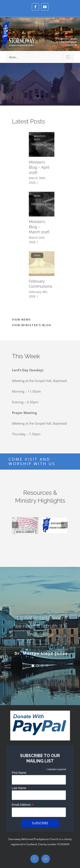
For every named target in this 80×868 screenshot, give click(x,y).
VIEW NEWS (21, 319)
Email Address (23, 805)
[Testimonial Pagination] (33, 666)
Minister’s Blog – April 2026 (39, 167)
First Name (19, 773)
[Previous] (15, 525)
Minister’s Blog (40, 138)
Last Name (19, 788)
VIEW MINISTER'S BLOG (32, 325)
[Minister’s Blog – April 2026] (44, 144)
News (37, 196)
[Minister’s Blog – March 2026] (44, 204)
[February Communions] (44, 264)
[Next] (64, 525)
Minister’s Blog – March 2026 (39, 227)
